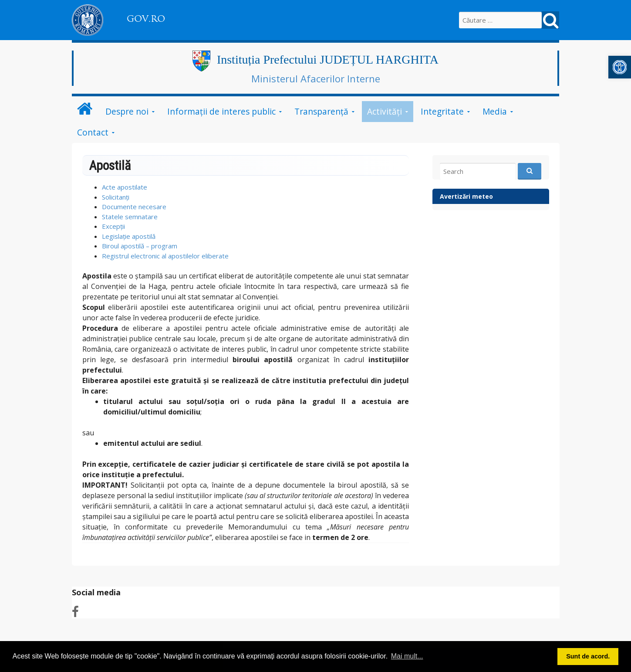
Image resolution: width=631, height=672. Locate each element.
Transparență (321, 111)
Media (495, 111)
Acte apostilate (125, 187)
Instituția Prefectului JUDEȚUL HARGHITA (328, 59)
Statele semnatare (130, 217)
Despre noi (127, 111)
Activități (385, 111)
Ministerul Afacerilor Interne (316, 78)
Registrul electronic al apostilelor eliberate (165, 256)
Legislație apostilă (129, 236)
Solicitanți (116, 197)
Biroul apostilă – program (140, 246)
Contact (93, 132)
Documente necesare (134, 207)
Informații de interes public (221, 111)
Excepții (113, 226)
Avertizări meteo (466, 196)
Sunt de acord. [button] (588, 656)
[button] (620, 67)
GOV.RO (146, 19)
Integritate (442, 111)
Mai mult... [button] (407, 656)
